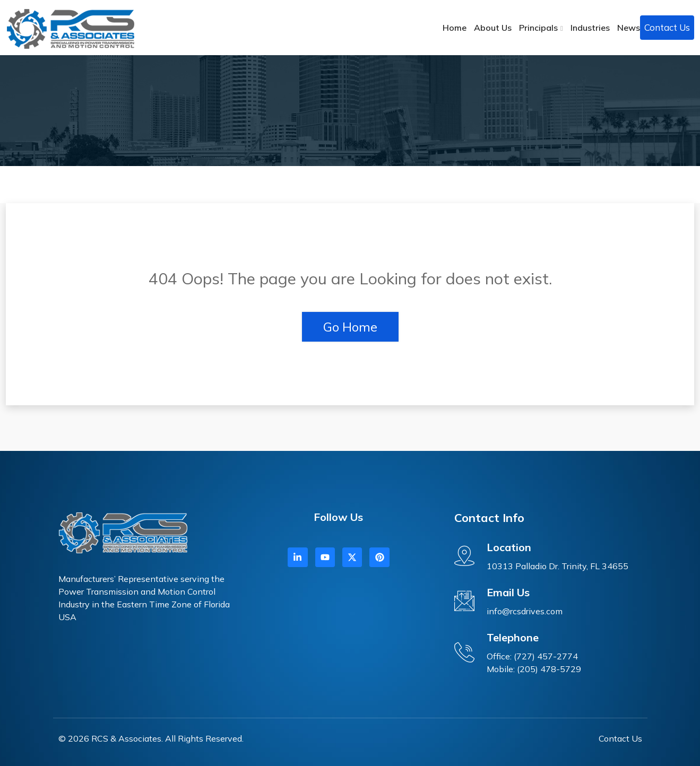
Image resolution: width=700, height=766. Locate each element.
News (629, 28)
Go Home (350, 327)
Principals (538, 28)
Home (455, 28)
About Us (493, 28)
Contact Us (667, 27)
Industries (590, 28)
